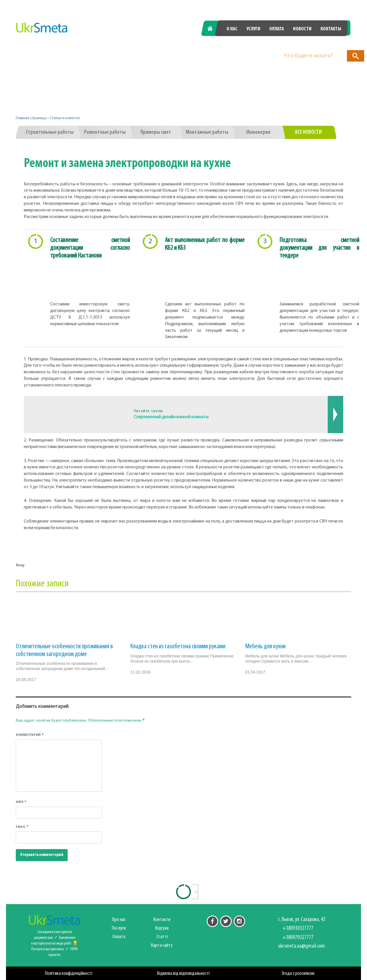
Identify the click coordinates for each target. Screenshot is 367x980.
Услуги (253, 29)
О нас (232, 29)
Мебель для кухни (265, 647)
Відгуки (162, 928)
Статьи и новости (65, 118)
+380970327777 (319, 44)
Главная (213, 29)
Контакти (162, 920)
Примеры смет (156, 132)
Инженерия (258, 132)
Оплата (277, 29)
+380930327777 (255, 44)
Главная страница (31, 118)
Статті (162, 937)
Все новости (308, 132)
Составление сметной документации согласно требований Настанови (90, 248)
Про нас (119, 920)
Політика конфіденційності (69, 974)
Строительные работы (50, 132)
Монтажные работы (207, 132)
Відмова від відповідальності (183, 974)
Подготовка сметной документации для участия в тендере (319, 248)
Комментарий (30, 735)
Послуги (119, 928)
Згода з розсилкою (298, 974)
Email (22, 827)
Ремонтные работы (105, 132)
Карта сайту (162, 945)
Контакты (331, 29)
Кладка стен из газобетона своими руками (178, 647)
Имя (21, 802)
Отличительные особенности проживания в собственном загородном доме (64, 650)
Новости (302, 29)
